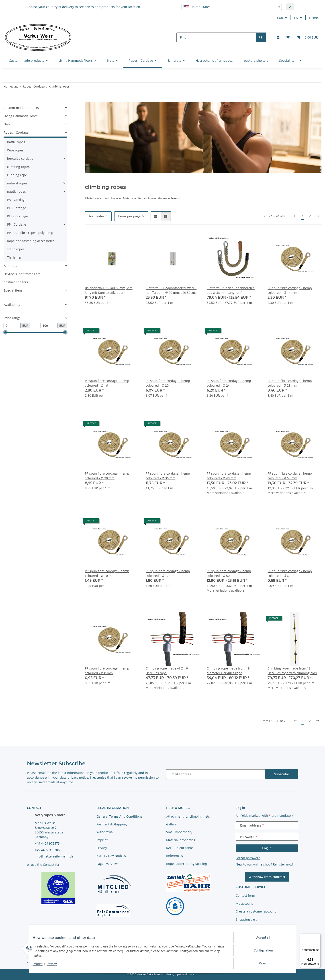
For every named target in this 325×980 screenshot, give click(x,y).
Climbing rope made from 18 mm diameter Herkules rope (232, 671)
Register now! (283, 864)
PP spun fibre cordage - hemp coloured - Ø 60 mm (290, 476)
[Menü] (318, 936)
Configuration (260, 953)
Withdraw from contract (267, 877)
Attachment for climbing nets (188, 816)
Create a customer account (256, 911)
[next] (317, 216)
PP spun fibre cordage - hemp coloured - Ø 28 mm (290, 383)
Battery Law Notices (111, 856)
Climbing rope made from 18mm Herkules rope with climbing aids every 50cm (292, 671)
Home (314, 18)
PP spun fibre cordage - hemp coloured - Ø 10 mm (107, 573)
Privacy (55, 966)
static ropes (16, 249)
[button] (278, 37)
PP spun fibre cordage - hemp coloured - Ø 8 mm (107, 671)
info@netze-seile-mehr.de (54, 856)
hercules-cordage (20, 158)
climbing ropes (18, 167)
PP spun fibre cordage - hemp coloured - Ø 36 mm (168, 476)
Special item (13, 290)
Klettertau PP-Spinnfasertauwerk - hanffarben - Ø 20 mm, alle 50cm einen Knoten (171, 290)
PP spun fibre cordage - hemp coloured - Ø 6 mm (290, 573)
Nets (7, 124)
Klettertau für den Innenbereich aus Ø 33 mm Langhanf (231, 290)
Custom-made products (21, 108)
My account (244, 903)
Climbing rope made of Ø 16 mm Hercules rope (170, 671)
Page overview (107, 864)
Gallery (171, 824)
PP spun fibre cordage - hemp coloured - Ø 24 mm (229, 383)
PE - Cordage (17, 208)
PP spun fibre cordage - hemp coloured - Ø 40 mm (229, 476)
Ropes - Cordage (16, 132)
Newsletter (244, 927)
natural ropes (17, 183)
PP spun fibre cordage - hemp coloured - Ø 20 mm (168, 383)
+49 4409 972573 (47, 843)
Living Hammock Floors (21, 116)
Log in (267, 848)
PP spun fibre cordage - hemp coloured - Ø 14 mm (290, 290)
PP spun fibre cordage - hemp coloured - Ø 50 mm (229, 573)
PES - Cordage (17, 216)
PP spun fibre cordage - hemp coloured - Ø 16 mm (107, 383)
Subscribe (281, 774)
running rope (17, 175)
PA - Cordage (17, 200)
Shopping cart (246, 919)
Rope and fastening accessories (31, 241)
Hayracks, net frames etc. (22, 274)
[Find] (216, 37)
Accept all (260, 941)
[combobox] (232, 7)
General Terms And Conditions (119, 816)
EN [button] (296, 18)
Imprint (41, 966)
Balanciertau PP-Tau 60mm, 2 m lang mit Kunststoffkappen (109, 290)
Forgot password (248, 858)
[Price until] (49, 326)
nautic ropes (16, 191)
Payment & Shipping (112, 824)
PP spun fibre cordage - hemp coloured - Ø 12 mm (168, 573)
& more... (10, 266)
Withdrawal (105, 832)
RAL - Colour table (180, 848)
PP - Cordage (17, 224)
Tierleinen (15, 257)
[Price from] (12, 326)
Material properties (181, 840)
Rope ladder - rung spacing (187, 864)
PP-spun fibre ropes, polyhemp (30, 233)
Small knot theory (179, 832)
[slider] (5, 332)
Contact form (53, 865)
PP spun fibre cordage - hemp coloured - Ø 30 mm (107, 476)
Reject (260, 964)
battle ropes (16, 142)
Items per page (129, 216)
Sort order (96, 216)
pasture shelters (16, 282)
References (175, 856)
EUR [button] (280, 18)
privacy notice (78, 777)
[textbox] (232, 7)
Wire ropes (15, 150)
